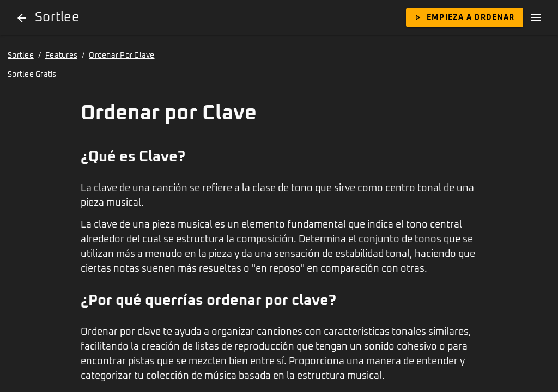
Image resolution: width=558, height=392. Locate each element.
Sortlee (21, 56)
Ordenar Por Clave (122, 56)
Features (61, 56)
